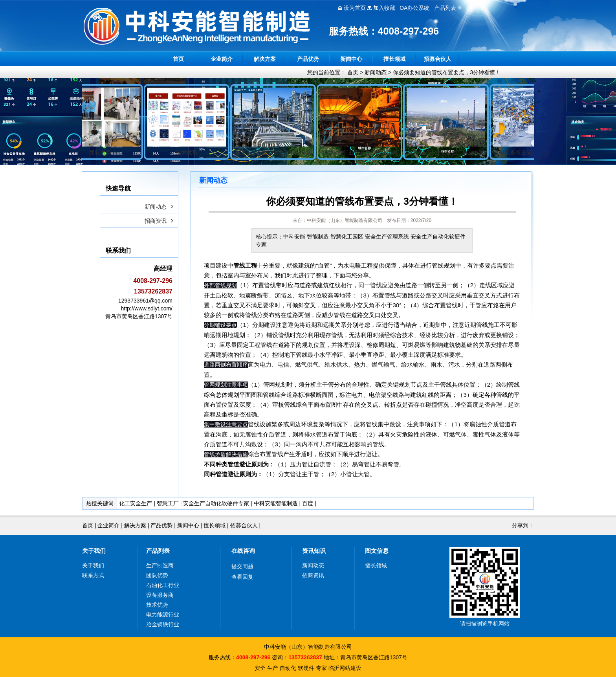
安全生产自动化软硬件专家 (216, 503)
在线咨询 (243, 551)
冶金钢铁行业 (163, 624)
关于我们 (94, 551)
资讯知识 (314, 551)
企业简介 (222, 59)
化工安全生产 (136, 503)
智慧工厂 (168, 503)
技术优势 (157, 605)
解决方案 (265, 59)
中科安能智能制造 (276, 503)
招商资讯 (156, 221)
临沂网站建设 (345, 668)
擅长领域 (394, 59)
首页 (178, 59)
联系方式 (93, 575)
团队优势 (157, 575)
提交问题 (242, 566)
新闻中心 (351, 59)
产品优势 (308, 59)
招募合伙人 (438, 59)
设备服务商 (160, 595)
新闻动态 (376, 72)
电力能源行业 (163, 615)
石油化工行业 (163, 585)
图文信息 (377, 551)
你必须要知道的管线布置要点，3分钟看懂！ (447, 72)
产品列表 (158, 551)
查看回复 (242, 577)
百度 (308, 503)
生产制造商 (160, 565)
